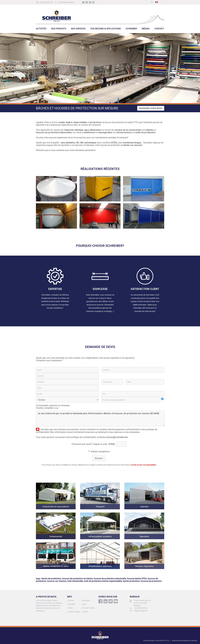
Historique (86, 600)
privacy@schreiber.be (117, 437)
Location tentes (74, 612)
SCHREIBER (131, 29)
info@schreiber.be (68, 2)
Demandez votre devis (151, 108)
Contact (85, 612)
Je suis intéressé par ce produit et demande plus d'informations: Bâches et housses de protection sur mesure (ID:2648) (100, 418)
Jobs (84, 604)
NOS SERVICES (78, 29)
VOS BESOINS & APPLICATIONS (106, 29)
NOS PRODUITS (59, 29)
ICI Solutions (194, 641)
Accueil (71, 600)
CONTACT (159, 29)
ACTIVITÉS (41, 29)
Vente (71, 608)
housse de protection (151, 581)
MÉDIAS (146, 29)
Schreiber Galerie (88, 608)
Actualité (72, 604)
